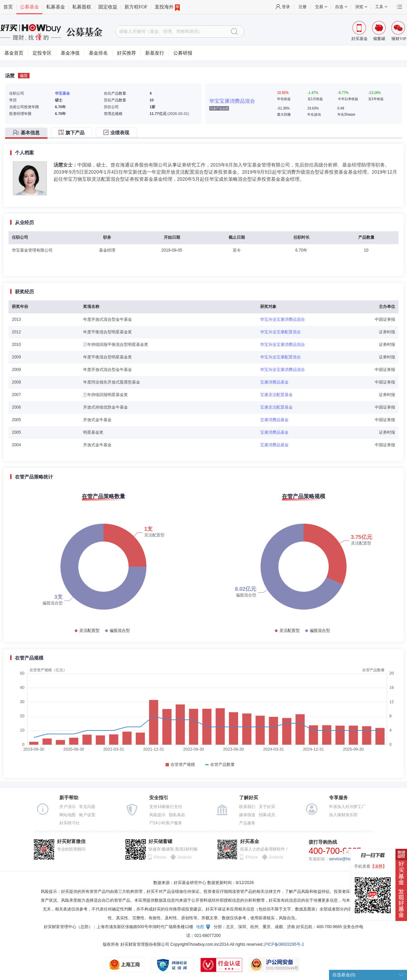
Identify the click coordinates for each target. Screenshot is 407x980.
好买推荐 (127, 53)
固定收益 (108, 7)
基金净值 (70, 53)
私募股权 (82, 7)
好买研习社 (70, 823)
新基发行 (155, 53)
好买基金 (250, 841)
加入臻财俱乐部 (343, 815)
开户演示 (67, 807)
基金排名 (98, 53)
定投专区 (42, 53)
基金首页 (14, 53)
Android (184, 857)
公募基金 (30, 7)
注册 (303, 7)
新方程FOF (136, 7)
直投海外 (167, 7)
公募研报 (183, 53)
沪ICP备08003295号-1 (284, 944)
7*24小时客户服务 (166, 823)
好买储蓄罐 (160, 841)
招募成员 (267, 815)
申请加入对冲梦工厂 (347, 807)
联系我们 (247, 807)
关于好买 (267, 807)
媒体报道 (247, 815)
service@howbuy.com (349, 859)
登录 (286, 7)
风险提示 (157, 815)
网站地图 (67, 815)
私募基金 (56, 7)
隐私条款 (177, 815)
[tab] (28, 133)
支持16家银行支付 (166, 807)
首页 (8, 7)
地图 (200, 927)
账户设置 (87, 815)
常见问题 (87, 807)
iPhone (160, 857)
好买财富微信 (71, 841)
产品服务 (247, 823)
